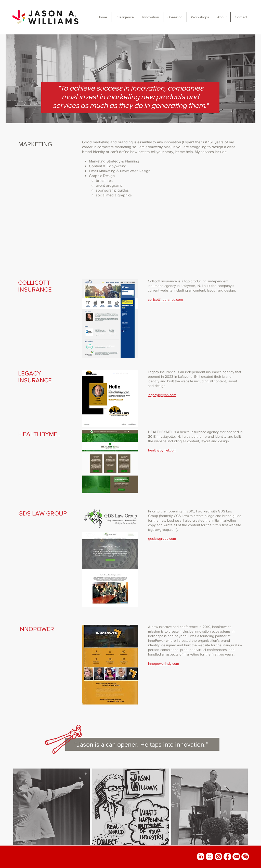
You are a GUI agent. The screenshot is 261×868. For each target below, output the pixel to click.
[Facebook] (227, 857)
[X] (210, 857)
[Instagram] (218, 857)
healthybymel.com (162, 450)
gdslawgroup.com (162, 538)
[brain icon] (245, 857)
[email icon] (236, 857)
